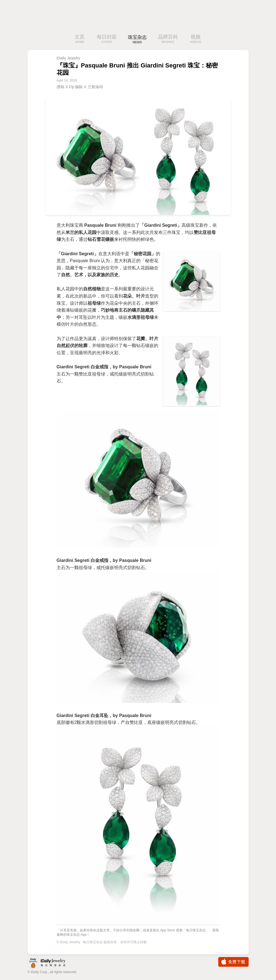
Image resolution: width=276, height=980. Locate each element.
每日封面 (105, 40)
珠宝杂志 (137, 40)
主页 (78, 40)
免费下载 (233, 962)
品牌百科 (169, 40)
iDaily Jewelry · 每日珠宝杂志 (51, 963)
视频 (197, 40)
